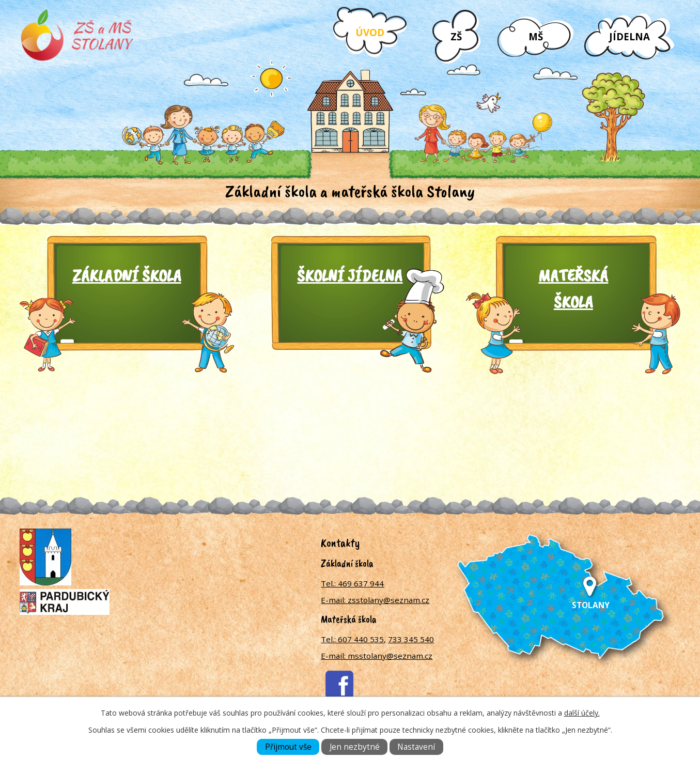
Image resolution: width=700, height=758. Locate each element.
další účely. (582, 713)
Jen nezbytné (355, 747)
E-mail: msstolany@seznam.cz (377, 656)
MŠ (536, 36)
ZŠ (456, 36)
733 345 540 (411, 639)
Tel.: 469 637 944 (352, 583)
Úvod (370, 32)
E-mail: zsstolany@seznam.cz (375, 600)
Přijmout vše (288, 747)
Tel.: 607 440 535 (352, 639)
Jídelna (629, 36)
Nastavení (416, 747)
